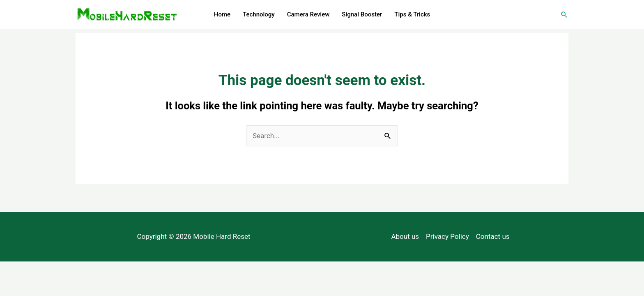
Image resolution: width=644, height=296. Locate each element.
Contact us (493, 236)
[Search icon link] (564, 14)
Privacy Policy (447, 236)
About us (405, 236)
